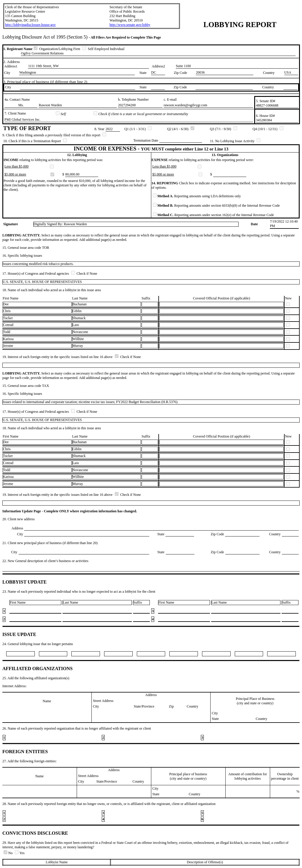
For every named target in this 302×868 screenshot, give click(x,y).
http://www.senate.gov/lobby (130, 25)
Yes (20, 853)
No (9, 853)
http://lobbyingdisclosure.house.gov (30, 25)
